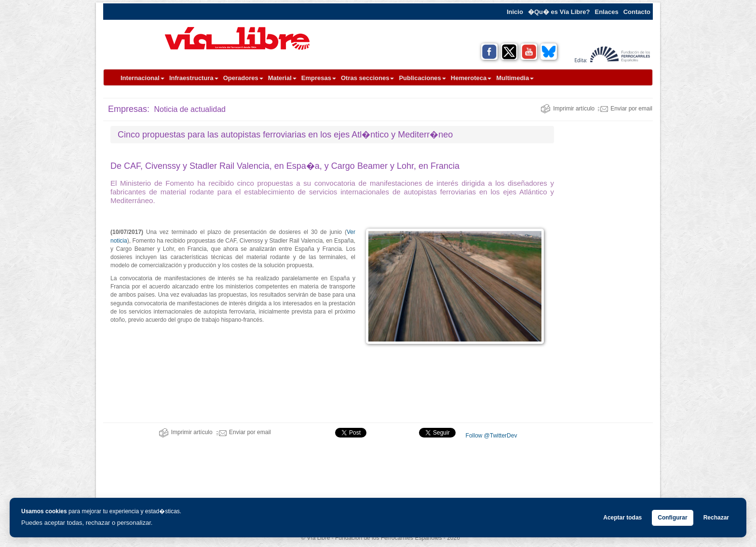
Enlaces (607, 12)
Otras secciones (367, 78)
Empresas (319, 78)
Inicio (515, 12)
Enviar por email (625, 109)
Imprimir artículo (567, 109)
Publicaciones (422, 78)
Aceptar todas (622, 518)
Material (282, 78)
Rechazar (716, 518)
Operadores (243, 78)
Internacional (142, 78)
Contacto (637, 12)
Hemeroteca (471, 78)
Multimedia (515, 78)
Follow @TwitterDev (490, 436)
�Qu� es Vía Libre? (559, 12)
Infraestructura (194, 78)
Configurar (672, 518)
